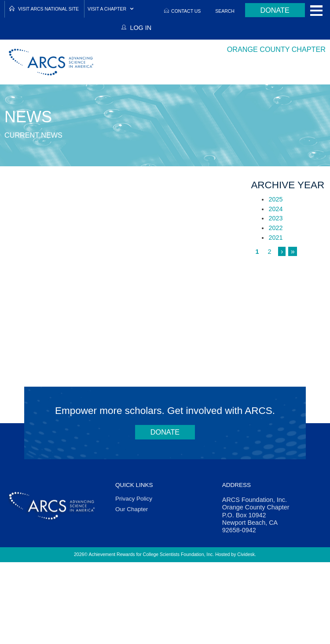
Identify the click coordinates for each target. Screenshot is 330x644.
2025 (275, 199)
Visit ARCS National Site (48, 9)
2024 (275, 209)
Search (225, 11)
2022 (275, 228)
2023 (275, 218)
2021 (275, 238)
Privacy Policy (134, 499)
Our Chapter (132, 509)
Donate (275, 10)
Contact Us (186, 11)
